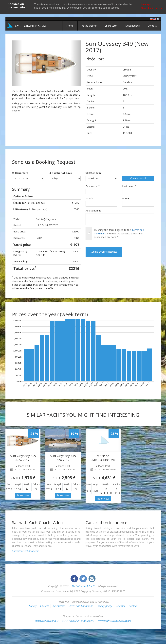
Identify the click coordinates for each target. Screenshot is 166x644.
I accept (146, 4)
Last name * (129, 186)
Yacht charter (89, 26)
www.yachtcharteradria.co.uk (114, 621)
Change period (138, 178)
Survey (33, 606)
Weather (120, 606)
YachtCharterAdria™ (83, 586)
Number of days (60, 173)
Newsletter (58, 606)
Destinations (133, 26)
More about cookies (151, 8)
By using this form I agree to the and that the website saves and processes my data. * (119, 233)
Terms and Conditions (81, 606)
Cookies (44, 606)
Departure (20, 173)
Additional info (93, 210)
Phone (126, 198)
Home (70, 26)
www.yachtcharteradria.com (78, 621)
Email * (90, 198)
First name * (93, 186)
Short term (111, 26)
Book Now (23, 495)
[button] (17, 63)
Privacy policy (104, 606)
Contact (152, 26)
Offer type (94, 173)
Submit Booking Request (104, 252)
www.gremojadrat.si (47, 621)
